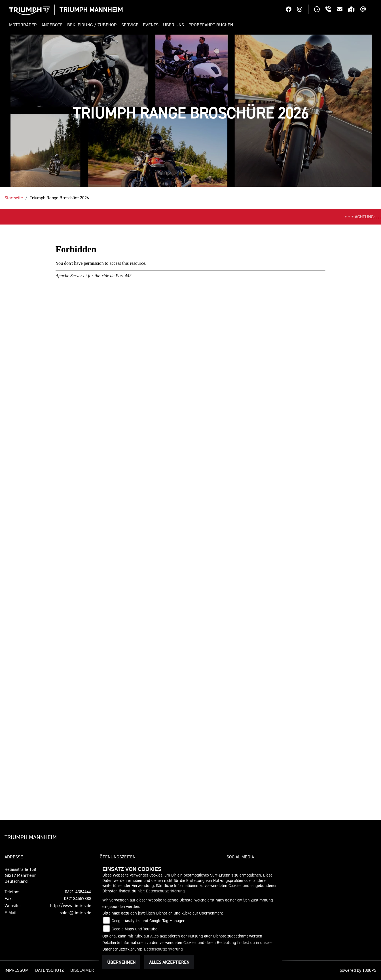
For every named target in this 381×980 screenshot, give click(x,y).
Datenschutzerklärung (165, 891)
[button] (24, 25)
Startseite (14, 198)
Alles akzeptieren (169, 962)
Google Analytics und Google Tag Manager (148, 921)
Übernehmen (121, 962)
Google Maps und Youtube (135, 929)
